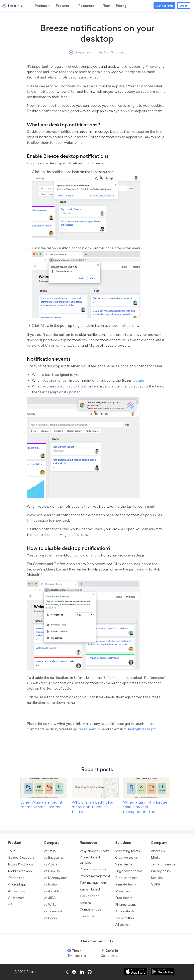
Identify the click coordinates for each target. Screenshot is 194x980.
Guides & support (21, 857)
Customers (16, 898)
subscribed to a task (71, 386)
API (11, 905)
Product (42, 6)
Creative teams (126, 857)
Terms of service (163, 864)
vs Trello (50, 851)
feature (133, 380)
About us (158, 851)
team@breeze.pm (142, 729)
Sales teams (124, 864)
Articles (85, 903)
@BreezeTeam (85, 729)
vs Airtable (52, 891)
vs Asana (51, 864)
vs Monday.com (56, 878)
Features (64, 6)
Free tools (87, 916)
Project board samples (90, 860)
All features (16, 891)
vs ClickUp (52, 871)
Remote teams (126, 884)
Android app (17, 884)
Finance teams (126, 905)
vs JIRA (50, 898)
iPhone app (16, 878)
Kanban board (90, 889)
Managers (123, 891)
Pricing (121, 6)
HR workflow (125, 918)
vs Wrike (50, 905)
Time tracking (89, 896)
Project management (95, 876)
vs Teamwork (53, 911)
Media (156, 857)
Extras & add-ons (21, 864)
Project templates (93, 869)
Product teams (126, 878)
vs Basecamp (54, 857)
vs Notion (51, 884)
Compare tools (91, 909)
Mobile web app (20, 871)
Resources (88, 6)
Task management (93, 882)
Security (157, 878)
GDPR (156, 884)
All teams (122, 925)
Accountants (125, 911)
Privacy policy (161, 871)
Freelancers (124, 898)
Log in (184, 6)
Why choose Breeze (94, 851)
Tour (107, 6)
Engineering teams (129, 871)
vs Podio (50, 918)
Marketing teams (128, 851)
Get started (164, 6)
